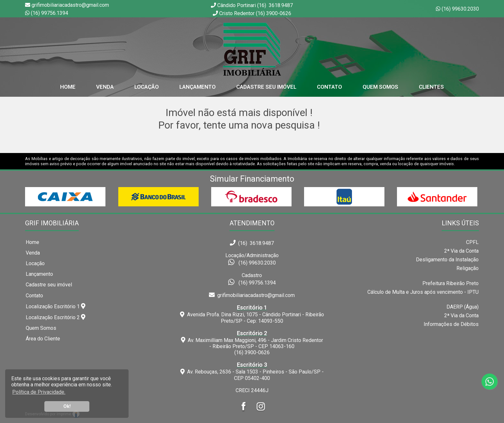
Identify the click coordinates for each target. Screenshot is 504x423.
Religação (468, 268)
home (68, 87)
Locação (147, 87)
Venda (105, 87)
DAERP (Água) (463, 307)
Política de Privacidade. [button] (39, 392)
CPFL (472, 242)
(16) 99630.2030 (460, 9)
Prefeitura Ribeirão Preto (450, 283)
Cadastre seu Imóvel (266, 87)
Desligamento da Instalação (447, 260)
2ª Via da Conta (461, 251)
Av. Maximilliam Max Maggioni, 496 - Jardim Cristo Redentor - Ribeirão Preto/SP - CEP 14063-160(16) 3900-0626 (252, 343)
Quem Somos (380, 87)
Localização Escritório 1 (56, 306)
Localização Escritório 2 (56, 317)
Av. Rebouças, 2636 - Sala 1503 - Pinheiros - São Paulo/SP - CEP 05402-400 (252, 371)
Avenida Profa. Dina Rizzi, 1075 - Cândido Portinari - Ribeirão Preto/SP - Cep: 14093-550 (252, 314)
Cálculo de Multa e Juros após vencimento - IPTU (423, 292)
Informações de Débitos (451, 324)
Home (32, 242)
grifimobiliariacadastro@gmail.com (252, 295)
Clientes (431, 87)
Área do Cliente (43, 339)
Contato (329, 87)
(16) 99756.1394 (50, 13)
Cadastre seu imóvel (49, 285)
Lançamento (198, 87)
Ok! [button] (67, 406)
